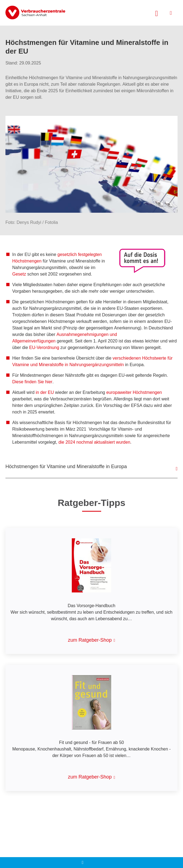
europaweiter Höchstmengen (134, 392)
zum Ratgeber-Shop (90, 640)
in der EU (45, 392)
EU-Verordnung (44, 347)
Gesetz (19, 274)
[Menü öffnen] (171, 13)
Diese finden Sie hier (32, 382)
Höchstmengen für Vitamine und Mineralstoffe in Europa (66, 467)
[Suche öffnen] (157, 13)
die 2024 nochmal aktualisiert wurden (94, 442)
